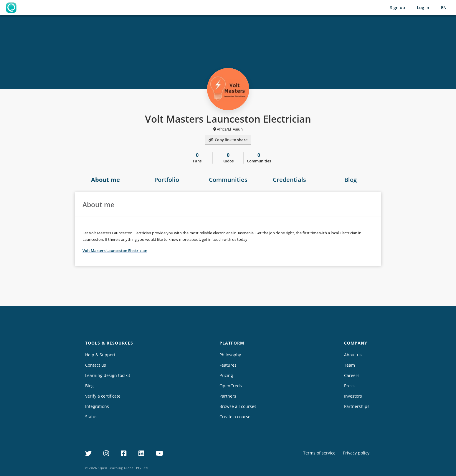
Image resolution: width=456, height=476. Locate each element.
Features (228, 365)
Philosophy (230, 355)
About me (105, 180)
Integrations (97, 406)
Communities (228, 180)
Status (91, 417)
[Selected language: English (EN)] (444, 8)
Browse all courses (238, 406)
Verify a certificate (103, 396)
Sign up (398, 8)
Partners (228, 396)
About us (353, 355)
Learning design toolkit (108, 375)
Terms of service (319, 453)
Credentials (289, 180)
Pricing (226, 375)
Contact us (96, 365)
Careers (352, 375)
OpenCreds (231, 386)
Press (349, 386)
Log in (423, 8)
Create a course (235, 417)
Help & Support (100, 355)
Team (350, 365)
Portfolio (167, 180)
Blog (351, 180)
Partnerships (357, 406)
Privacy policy (356, 453)
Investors (353, 396)
